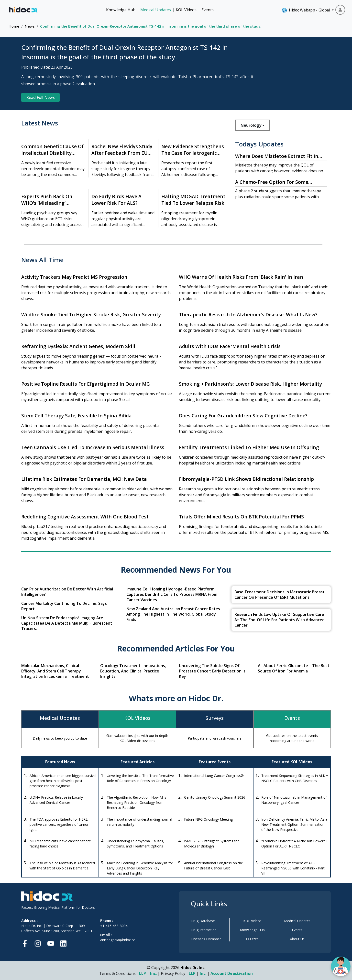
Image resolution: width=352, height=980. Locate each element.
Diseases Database (206, 939)
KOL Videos (186, 10)
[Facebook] (26, 943)
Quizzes (252, 939)
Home (14, 26)
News (30, 26)
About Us (297, 939)
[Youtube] (51, 943)
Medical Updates (156, 10)
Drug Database (203, 921)
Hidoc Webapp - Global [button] (306, 10)
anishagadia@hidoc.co (118, 940)
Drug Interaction (204, 930)
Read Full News (40, 97)
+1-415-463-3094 (114, 926)
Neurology (253, 125)
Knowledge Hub (121, 10)
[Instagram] (38, 943)
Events (208, 10)
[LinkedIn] (63, 943)
